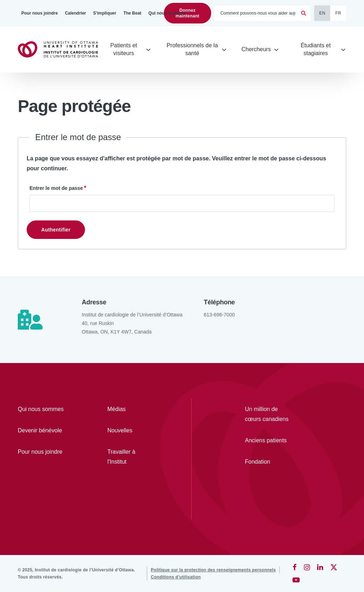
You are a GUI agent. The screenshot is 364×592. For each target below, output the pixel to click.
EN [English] (322, 13)
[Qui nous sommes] (167, 13)
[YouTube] (296, 580)
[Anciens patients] (269, 441)
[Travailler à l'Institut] (132, 457)
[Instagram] (307, 567)
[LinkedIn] (320, 567)
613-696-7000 (219, 315)
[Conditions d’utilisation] (176, 577)
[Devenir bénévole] (42, 431)
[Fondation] (269, 462)
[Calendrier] (76, 13)
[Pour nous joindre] (40, 13)
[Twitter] (334, 567)
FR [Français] (338, 13)
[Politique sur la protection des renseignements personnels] (213, 570)
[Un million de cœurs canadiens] (269, 414)
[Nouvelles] (132, 431)
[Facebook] (295, 567)
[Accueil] (61, 49)
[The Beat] (132, 13)
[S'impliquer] (105, 13)
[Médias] (132, 409)
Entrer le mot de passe (56, 188)
